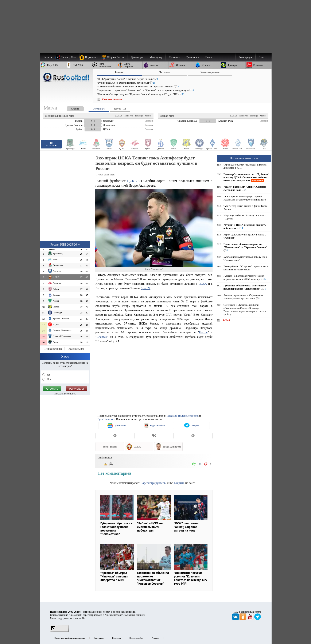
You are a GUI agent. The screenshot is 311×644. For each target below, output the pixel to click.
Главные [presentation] (119, 72)
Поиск (209, 57)
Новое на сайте (136, 638)
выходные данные (134, 615)
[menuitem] (114, 57)
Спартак (102, 337)
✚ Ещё (226, 320)
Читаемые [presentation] (165, 72)
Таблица (139, 116)
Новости (129, 116)
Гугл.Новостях (106, 419)
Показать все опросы (65, 394)
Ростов (203, 332)
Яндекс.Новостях (188, 416)
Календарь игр (76, 349)
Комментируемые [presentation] (210, 72)
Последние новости (244, 158)
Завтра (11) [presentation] (120, 109)
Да (48, 375)
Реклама (155, 638)
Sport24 (146, 288)
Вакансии (116, 638)
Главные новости (112, 99)
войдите (179, 483)
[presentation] (71, 108)
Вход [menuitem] (261, 57)
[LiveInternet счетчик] (59, 631)
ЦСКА (132, 181)
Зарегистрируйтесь (153, 483)
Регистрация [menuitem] (246, 57)
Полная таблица (53, 349)
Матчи (148, 116)
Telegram (172, 416)
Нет (49, 379)
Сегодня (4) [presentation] (99, 109)
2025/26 (119, 116)
